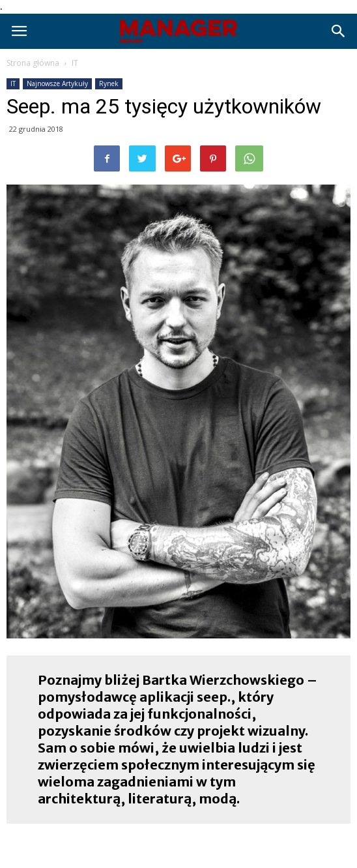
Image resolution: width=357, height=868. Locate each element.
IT (75, 63)
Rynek (109, 83)
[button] (339, 31)
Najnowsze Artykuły (57, 83)
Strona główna (33, 63)
